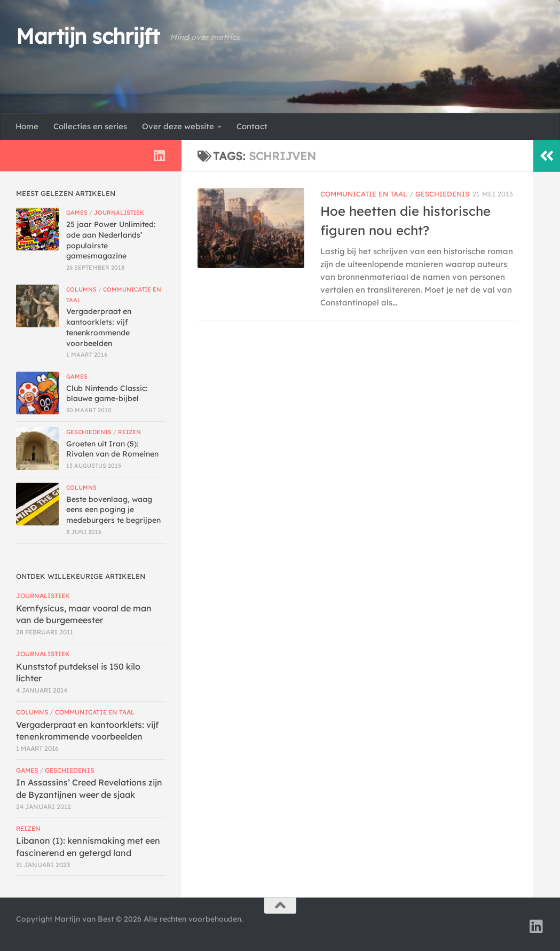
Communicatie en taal (364, 194)
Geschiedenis (442, 194)
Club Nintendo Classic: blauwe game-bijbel (107, 394)
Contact (252, 126)
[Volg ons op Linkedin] (159, 155)
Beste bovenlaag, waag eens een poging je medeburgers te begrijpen (113, 510)
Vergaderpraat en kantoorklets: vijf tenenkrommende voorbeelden (99, 327)
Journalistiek (119, 213)
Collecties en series (90, 126)
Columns (81, 289)
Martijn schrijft (88, 36)
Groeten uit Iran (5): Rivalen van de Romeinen (112, 449)
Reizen (129, 432)
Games (77, 213)
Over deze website (178, 126)
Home (27, 126)
